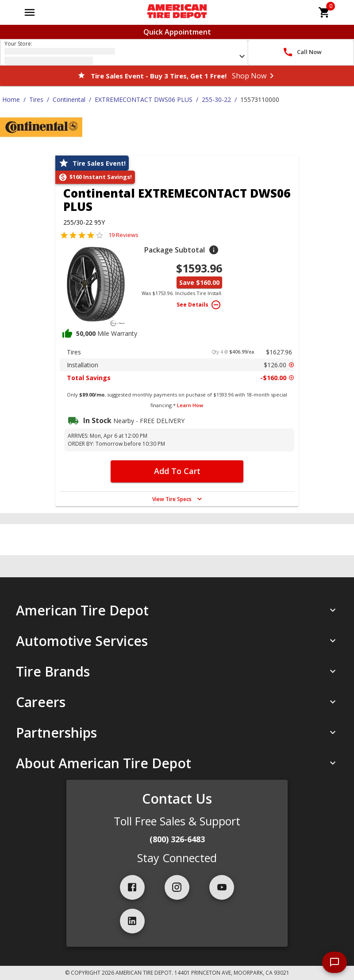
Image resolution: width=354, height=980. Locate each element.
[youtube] (222, 887)
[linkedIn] (132, 921)
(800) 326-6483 (177, 839)
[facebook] (132, 887)
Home (11, 99)
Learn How (190, 405)
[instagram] (177, 887)
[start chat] (335, 962)
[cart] (324, 12)
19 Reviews (123, 235)
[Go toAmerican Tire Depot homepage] (177, 12)
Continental (69, 99)
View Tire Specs (178, 499)
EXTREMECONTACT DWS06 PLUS (144, 99)
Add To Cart (177, 471)
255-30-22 (216, 99)
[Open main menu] (30, 12)
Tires (36, 99)
